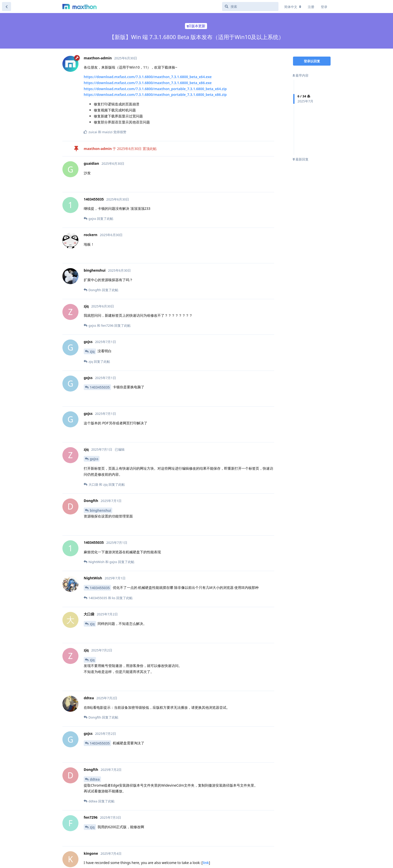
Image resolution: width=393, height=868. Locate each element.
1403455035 (100, 387)
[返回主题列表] (7, 7)
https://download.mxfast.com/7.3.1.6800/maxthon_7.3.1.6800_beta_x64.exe (148, 77)
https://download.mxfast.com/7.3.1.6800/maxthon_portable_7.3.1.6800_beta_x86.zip (155, 95)
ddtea (95, 779)
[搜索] (250, 7)
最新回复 (301, 159)
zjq (92, 351)
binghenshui (100, 510)
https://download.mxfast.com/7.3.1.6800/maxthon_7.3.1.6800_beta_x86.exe (148, 83)
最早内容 (301, 75)
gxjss (94, 459)
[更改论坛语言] (293, 7)
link (206, 863)
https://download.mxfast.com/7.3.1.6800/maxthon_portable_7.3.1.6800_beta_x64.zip (155, 89)
